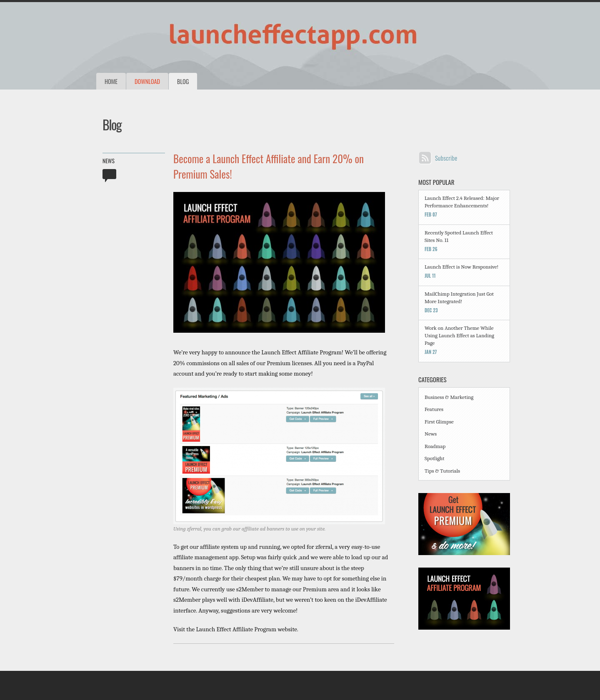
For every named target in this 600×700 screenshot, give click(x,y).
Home (111, 81)
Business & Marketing (449, 397)
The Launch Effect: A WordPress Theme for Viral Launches (250, 37)
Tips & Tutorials (442, 471)
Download (147, 81)
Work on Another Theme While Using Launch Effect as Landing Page (459, 335)
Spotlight (435, 458)
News (109, 161)
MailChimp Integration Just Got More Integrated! (459, 298)
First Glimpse (439, 422)
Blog (183, 81)
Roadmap (435, 446)
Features (434, 409)
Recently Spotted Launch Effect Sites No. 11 (459, 236)
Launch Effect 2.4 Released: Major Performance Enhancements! (462, 202)
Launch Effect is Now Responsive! (461, 267)
